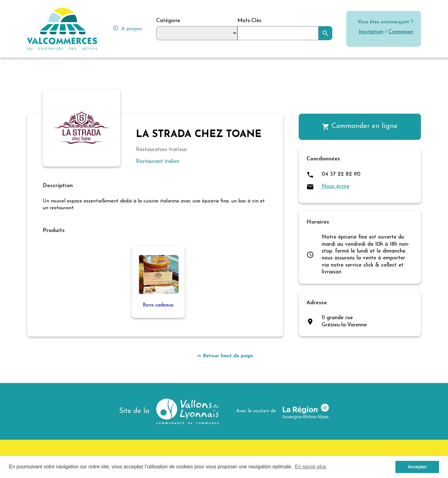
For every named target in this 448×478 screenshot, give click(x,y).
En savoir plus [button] (311, 467)
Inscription (371, 32)
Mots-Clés (249, 21)
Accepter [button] (417, 467)
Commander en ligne (360, 127)
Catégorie (168, 21)
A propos (127, 28)
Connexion (401, 32)
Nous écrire (336, 186)
